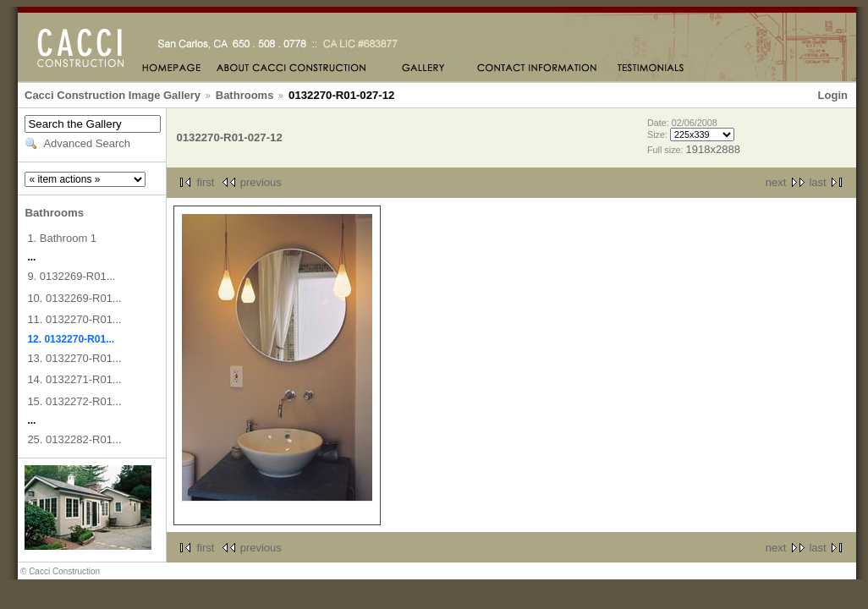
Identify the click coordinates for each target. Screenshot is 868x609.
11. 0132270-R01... (74, 319)
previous (261, 182)
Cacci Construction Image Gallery (113, 95)
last (817, 182)
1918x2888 (713, 149)
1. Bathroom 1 (62, 238)
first (205, 182)
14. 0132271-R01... (74, 379)
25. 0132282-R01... (74, 439)
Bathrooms (245, 95)
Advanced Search (87, 143)
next (776, 182)
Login (833, 95)
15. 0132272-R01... (74, 401)
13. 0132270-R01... (74, 358)
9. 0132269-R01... (71, 276)
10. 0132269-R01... (74, 298)
